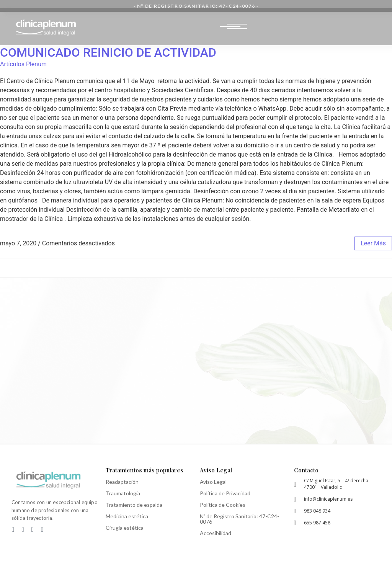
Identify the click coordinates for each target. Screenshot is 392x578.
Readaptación (122, 482)
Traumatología (123, 493)
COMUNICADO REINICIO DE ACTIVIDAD (108, 52)
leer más (373, 243)
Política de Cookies (223, 505)
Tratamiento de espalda (134, 505)
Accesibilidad (216, 533)
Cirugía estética (125, 528)
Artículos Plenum (23, 64)
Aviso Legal (213, 482)
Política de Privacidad (225, 493)
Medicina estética (127, 516)
